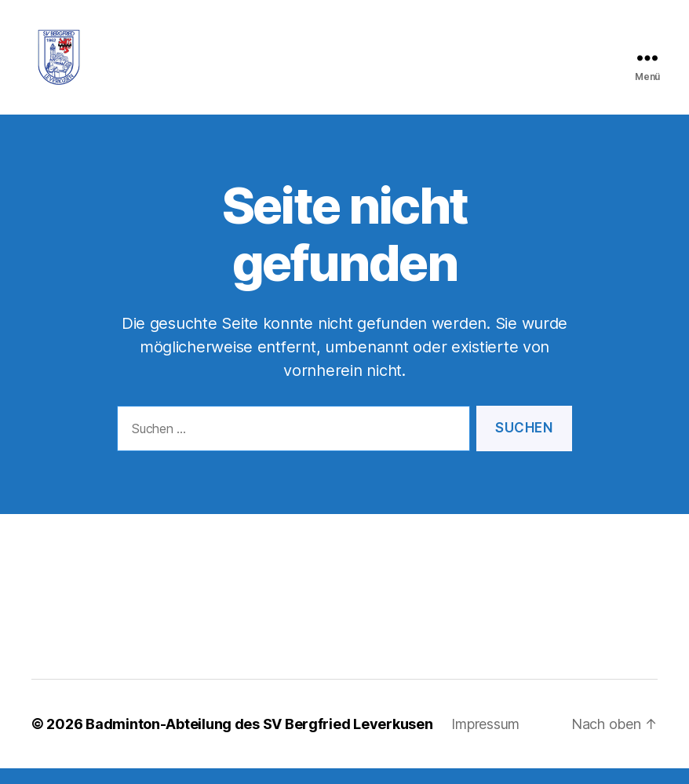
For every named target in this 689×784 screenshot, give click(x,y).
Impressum (485, 740)
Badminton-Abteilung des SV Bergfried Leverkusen (259, 740)
